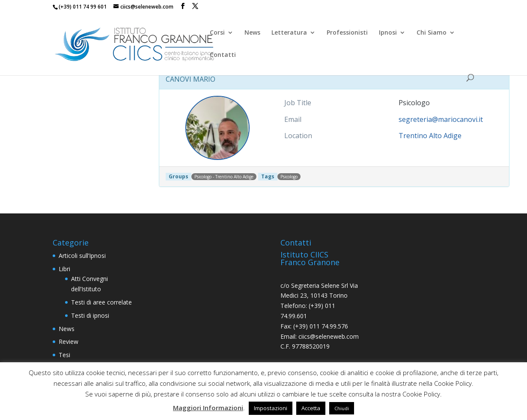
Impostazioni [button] (271, 408)
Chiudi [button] (342, 408)
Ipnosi (388, 33)
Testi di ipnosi (90, 315)
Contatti (223, 55)
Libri (64, 269)
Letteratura (289, 33)
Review (68, 342)
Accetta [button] (311, 408)
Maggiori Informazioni (208, 408)
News (252, 33)
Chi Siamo (432, 33)
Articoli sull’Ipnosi (82, 256)
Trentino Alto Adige (430, 136)
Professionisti (347, 33)
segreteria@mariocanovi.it (441, 119)
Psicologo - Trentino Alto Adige (224, 177)
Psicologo (289, 177)
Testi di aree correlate (101, 302)
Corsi (217, 33)
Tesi (64, 355)
